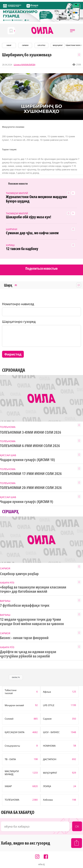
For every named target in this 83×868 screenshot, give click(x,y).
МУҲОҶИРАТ (58, 45)
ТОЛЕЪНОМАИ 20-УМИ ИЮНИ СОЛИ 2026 (31, 488)
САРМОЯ (25, 45)
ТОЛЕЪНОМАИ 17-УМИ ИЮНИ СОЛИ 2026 (31, 474)
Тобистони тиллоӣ (74, 45)
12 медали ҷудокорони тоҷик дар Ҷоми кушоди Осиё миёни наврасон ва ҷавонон (32, 622)
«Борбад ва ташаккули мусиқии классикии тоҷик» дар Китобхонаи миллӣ (33, 589)
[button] (72, 31)
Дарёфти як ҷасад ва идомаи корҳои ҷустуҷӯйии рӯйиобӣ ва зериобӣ (28, 654)
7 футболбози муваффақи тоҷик (25, 605)
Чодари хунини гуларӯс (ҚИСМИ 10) (27, 460)
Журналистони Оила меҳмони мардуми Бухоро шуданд (36, 199)
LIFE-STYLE (41, 45)
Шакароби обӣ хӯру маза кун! (28, 217)
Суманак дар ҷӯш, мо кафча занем (32, 233)
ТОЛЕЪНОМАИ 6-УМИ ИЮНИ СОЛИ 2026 (30, 446)
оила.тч (16, 677)
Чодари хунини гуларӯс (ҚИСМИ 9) (27, 502)
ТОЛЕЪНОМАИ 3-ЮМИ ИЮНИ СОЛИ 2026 (31, 432)
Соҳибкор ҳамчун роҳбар (19, 574)
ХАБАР (9, 45)
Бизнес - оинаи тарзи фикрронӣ (24, 638)
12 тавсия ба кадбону (22, 249)
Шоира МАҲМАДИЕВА (24, 65)
